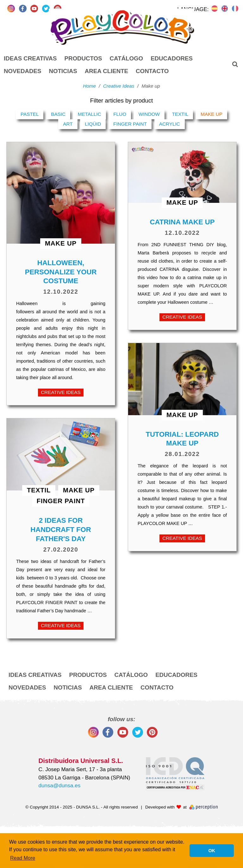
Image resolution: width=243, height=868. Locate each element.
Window (149, 114)
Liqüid (93, 124)
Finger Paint (130, 124)
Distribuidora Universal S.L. (81, 761)
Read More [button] (23, 858)
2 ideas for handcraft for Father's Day (61, 529)
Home (89, 86)
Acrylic (170, 124)
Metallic (90, 114)
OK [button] (212, 851)
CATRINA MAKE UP (182, 222)
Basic (58, 114)
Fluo (120, 114)
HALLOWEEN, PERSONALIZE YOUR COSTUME (61, 272)
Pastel (30, 114)
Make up (212, 114)
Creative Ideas (61, 392)
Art (68, 124)
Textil (180, 114)
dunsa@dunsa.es (60, 786)
